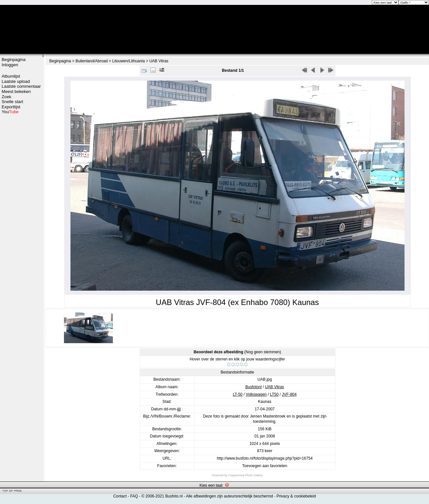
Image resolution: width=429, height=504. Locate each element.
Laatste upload (16, 81)
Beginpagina (14, 60)
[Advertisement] (21, 139)
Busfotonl (253, 387)
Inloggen (10, 65)
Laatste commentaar (21, 86)
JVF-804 (289, 394)
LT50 (274, 394)
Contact (120, 496)
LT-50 (238, 394)
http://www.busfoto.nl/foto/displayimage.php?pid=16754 (265, 458)
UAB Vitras (159, 61)
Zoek (6, 97)
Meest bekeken (16, 92)
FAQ (134, 496)
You (10, 112)
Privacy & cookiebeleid (296, 496)
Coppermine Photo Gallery (245, 475)
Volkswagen (256, 394)
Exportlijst (11, 107)
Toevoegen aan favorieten (265, 466)
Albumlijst (11, 76)
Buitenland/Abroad (92, 61)
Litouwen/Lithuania (129, 61)
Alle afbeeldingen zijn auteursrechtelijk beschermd (230, 496)
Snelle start (12, 102)
